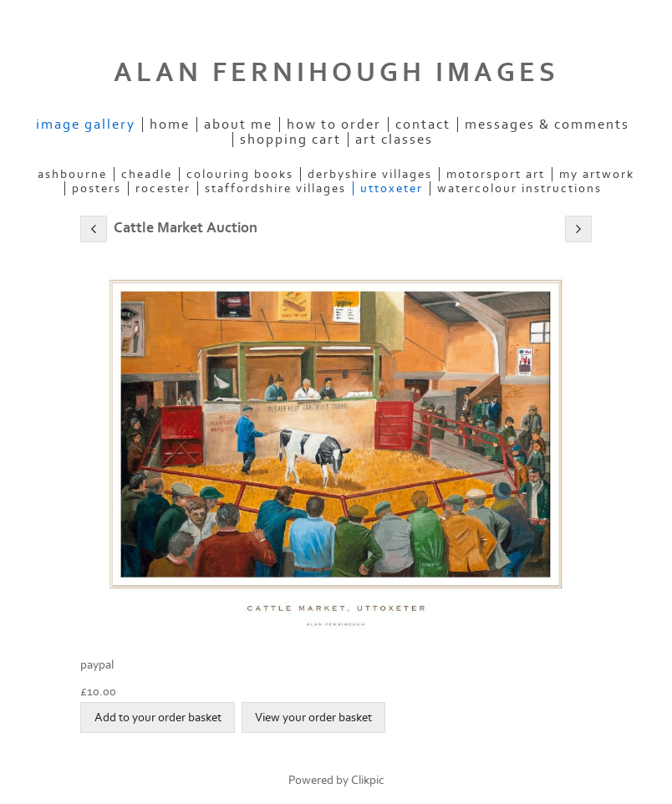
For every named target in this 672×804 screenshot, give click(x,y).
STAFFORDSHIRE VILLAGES (275, 188)
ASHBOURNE (72, 174)
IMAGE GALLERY (86, 125)
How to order (334, 125)
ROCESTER (163, 188)
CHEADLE (147, 174)
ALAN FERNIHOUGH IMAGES (336, 73)
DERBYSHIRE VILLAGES (370, 174)
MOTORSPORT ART (496, 174)
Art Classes (394, 140)
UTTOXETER (392, 188)
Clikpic (368, 780)
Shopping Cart (290, 140)
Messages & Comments (547, 125)
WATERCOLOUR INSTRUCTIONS (519, 188)
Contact (423, 125)
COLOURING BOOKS (240, 174)
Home (170, 125)
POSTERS (97, 188)
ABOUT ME (238, 125)
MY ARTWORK (597, 174)
